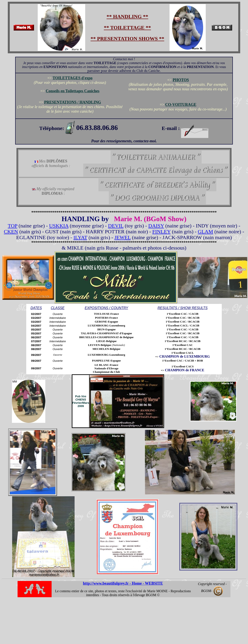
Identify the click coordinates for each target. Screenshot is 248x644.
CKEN (11, 232)
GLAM (205, 232)
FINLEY (161, 232)
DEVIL (116, 226)
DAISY (156, 226)
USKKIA (59, 226)
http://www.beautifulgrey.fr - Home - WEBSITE (123, 583)
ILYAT (80, 237)
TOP (13, 226)
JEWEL (123, 237)
